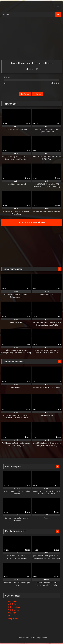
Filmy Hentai (13, 619)
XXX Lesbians (14, 607)
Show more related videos (32, 222)
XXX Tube (12, 604)
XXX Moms (12, 601)
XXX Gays (12, 616)
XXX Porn (12, 613)
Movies (25, 94)
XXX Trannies (14, 610)
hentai (38, 94)
